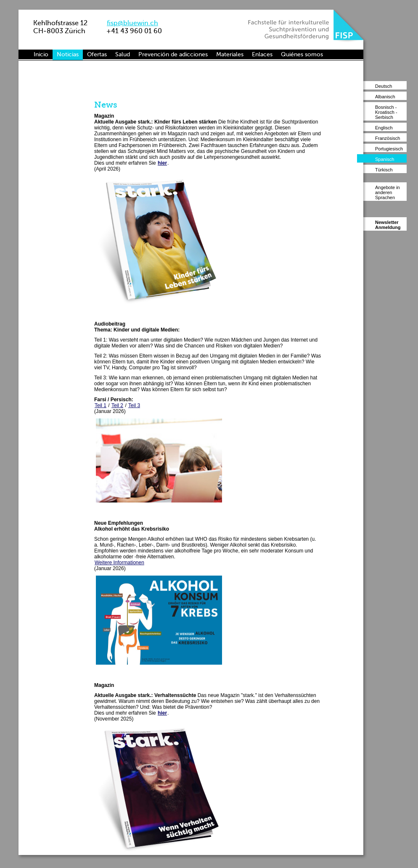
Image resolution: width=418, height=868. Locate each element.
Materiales (230, 54)
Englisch (384, 128)
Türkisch (384, 170)
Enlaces (262, 54)
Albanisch (385, 97)
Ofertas (97, 54)
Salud (123, 54)
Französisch (388, 138)
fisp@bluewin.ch (132, 23)
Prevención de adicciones (173, 54)
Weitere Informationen (119, 563)
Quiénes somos (302, 54)
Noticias (68, 54)
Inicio (41, 54)
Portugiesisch (389, 149)
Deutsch (384, 86)
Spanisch (385, 159)
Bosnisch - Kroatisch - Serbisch (386, 112)
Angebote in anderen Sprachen (388, 192)
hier (162, 163)
